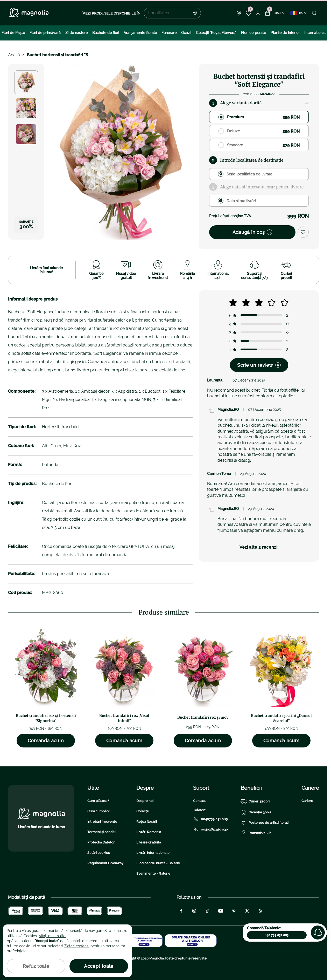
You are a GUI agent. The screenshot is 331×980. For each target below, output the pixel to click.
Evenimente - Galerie (153, 873)
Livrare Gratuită (149, 842)
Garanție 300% (256, 812)
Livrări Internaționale (153, 853)
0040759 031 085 (210, 819)
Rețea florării (147, 822)
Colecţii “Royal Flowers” (216, 33)
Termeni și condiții (102, 832)
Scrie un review (259, 365)
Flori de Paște (13, 33)
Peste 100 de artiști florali (265, 823)
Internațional (315, 33)
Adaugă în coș (252, 232)
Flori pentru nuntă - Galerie (158, 863)
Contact (199, 801)
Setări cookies (98, 853)
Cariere (307, 801)
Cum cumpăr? (98, 811)
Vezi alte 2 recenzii (259, 547)
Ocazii (186, 33)
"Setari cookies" (77, 946)
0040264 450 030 (210, 829)
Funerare (169, 33)
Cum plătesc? (98, 801)
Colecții (142, 811)
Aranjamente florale (140, 33)
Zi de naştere (76, 33)
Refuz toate (36, 966)
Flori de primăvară (45, 33)
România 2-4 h (256, 833)
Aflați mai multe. (52, 936)
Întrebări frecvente (102, 822)
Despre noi (145, 801)
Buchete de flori (106, 33)
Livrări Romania (149, 832)
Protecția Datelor (101, 842)
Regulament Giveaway (105, 863)
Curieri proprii (256, 801)
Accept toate (99, 966)
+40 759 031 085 (277, 935)
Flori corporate (253, 33)
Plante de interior (285, 33)
